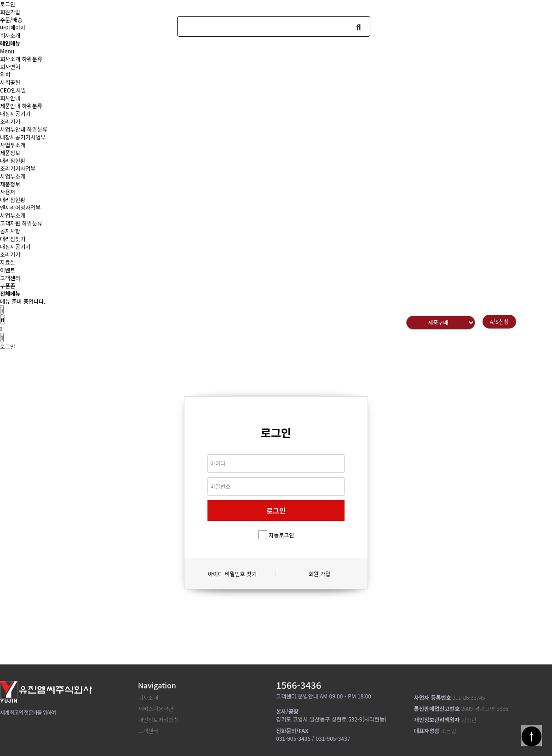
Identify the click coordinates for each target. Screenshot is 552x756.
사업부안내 (13, 129)
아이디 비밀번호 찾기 (232, 574)
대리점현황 (13, 160)
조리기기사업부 (18, 168)
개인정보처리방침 (158, 719)
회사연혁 (10, 66)
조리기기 (10, 121)
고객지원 (10, 223)
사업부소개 (13, 145)
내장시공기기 (15, 113)
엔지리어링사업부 (20, 207)
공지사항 (10, 231)
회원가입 (10, 12)
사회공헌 (10, 82)
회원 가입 (320, 574)
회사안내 (10, 98)
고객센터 (10, 278)
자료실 (8, 262)
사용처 (8, 192)
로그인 (8, 4)
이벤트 (8, 270)
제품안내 (10, 106)
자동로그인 (281, 535)
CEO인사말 (13, 90)
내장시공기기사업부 (23, 137)
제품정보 (10, 153)
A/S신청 (499, 321)
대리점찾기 (13, 239)
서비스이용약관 (156, 708)
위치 (5, 74)
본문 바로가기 (0, 0)
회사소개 (10, 59)
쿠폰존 (8, 286)
